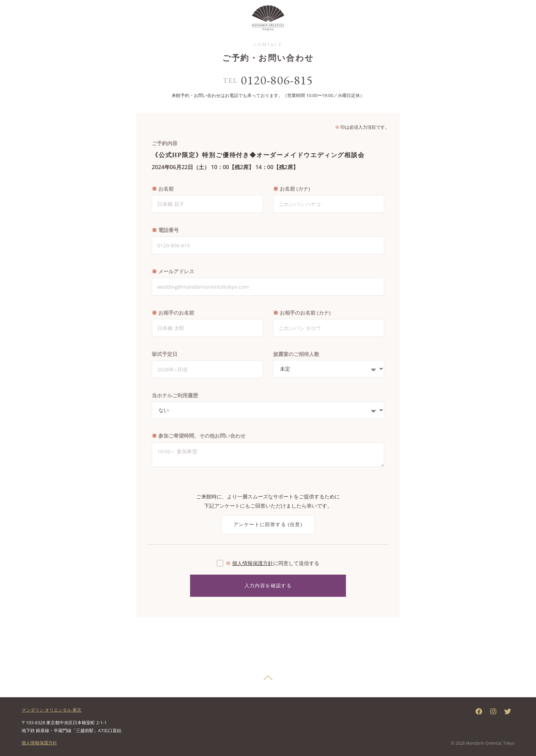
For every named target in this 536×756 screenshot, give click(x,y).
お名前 (163, 189)
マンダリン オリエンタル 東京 (52, 710)
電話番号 (165, 230)
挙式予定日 (165, 354)
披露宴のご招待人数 (296, 354)
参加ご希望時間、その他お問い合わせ (199, 436)
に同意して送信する (272, 563)
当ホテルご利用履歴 (175, 395)
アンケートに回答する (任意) (268, 525)
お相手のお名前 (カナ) (302, 313)
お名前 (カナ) (292, 189)
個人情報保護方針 (253, 563)
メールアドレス (173, 271)
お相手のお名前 (173, 313)
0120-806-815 (277, 80)
